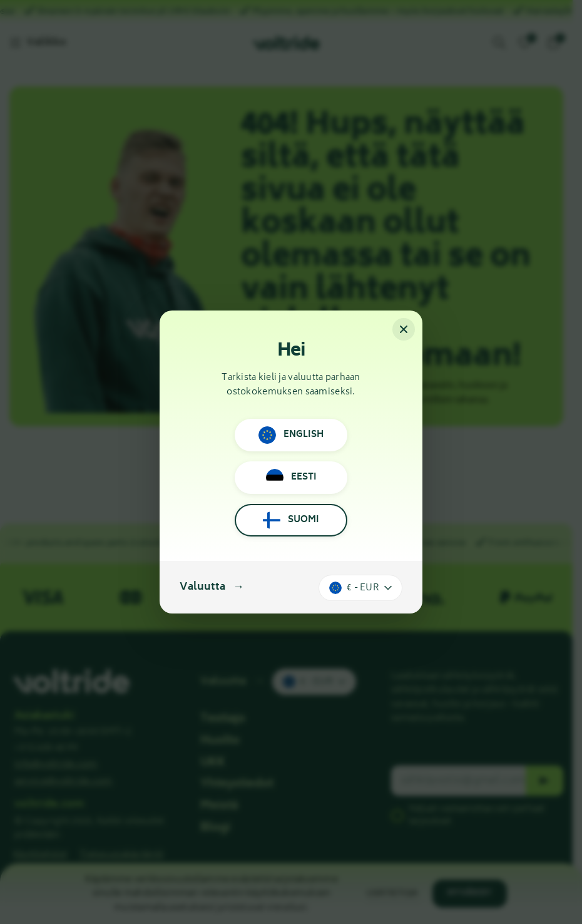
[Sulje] (404, 329)
